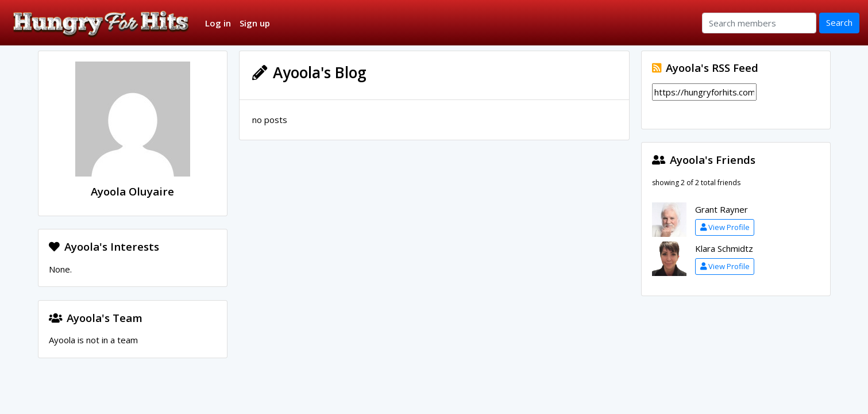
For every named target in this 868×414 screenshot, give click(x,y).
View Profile (725, 227)
